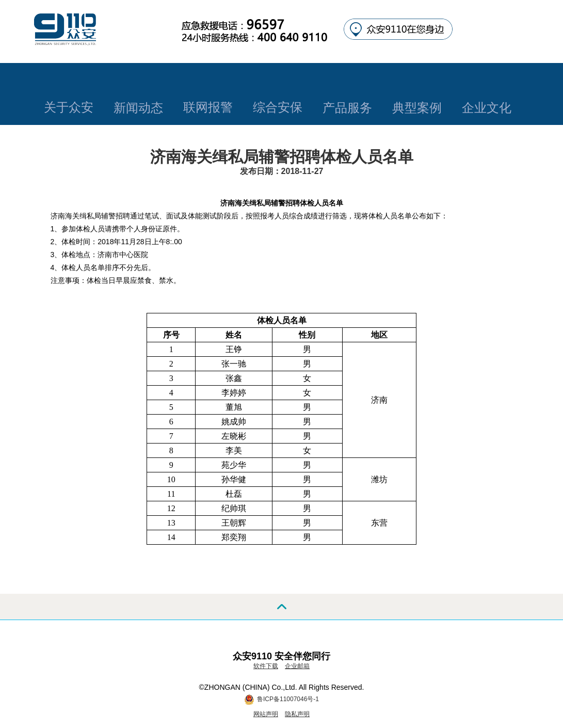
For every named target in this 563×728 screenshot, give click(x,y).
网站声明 (266, 714)
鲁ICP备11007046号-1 (288, 699)
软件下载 (266, 666)
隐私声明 (297, 714)
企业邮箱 (297, 666)
